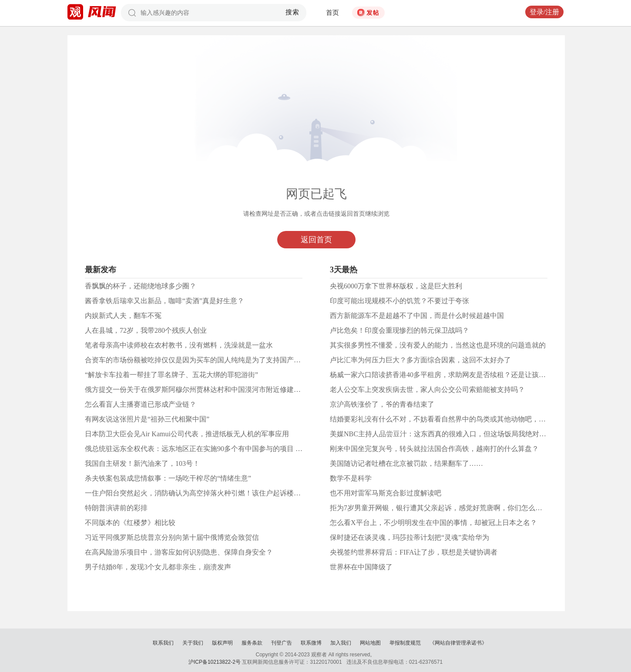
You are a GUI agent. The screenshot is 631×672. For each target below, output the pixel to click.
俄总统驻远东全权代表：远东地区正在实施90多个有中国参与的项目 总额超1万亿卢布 (216, 449)
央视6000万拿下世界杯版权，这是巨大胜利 (396, 286)
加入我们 (341, 643)
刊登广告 (282, 643)
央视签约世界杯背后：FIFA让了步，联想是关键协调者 (414, 552)
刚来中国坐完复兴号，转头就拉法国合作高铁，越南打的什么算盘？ (434, 449)
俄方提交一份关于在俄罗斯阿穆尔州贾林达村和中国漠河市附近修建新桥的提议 (207, 389)
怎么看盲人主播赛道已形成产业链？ (141, 404)
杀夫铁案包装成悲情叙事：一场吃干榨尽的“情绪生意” (168, 478)
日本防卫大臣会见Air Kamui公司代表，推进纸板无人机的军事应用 (187, 434)
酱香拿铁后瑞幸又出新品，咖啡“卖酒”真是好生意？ (164, 301)
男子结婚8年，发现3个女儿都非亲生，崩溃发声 (158, 567)
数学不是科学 (351, 478)
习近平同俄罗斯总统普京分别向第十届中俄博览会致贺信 (172, 537)
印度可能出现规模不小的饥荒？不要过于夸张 (399, 301)
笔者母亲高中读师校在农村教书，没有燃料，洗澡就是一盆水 (179, 345)
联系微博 (311, 643)
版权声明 (222, 643)
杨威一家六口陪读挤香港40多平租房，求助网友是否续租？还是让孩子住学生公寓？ (459, 375)
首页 (332, 13)
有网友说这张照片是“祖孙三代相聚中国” (147, 419)
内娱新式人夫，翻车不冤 (123, 316)
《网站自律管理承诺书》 (458, 643)
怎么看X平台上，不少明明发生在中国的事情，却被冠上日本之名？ (433, 523)
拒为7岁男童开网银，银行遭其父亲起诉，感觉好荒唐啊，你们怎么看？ (440, 508)
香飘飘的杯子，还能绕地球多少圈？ (141, 286)
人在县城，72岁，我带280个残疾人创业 (146, 330)
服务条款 (252, 643)
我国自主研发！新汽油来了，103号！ (142, 463)
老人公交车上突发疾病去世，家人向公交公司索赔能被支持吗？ (427, 389)
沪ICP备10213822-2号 (215, 662)
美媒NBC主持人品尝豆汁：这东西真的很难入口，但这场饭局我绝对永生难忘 (448, 434)
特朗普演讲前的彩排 (116, 508)
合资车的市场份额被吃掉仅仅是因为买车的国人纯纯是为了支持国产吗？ (196, 360)
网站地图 (370, 643)
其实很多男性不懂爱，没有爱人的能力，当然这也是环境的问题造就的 (438, 345)
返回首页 (316, 240)
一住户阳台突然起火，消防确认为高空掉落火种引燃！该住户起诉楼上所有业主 (207, 493)
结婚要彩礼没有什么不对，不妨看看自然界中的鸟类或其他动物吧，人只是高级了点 (459, 419)
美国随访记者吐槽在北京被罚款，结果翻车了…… (406, 463)
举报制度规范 (405, 643)
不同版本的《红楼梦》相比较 (130, 523)
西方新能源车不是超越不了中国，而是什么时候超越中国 (417, 316)
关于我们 (193, 643)
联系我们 (163, 643)
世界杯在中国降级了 (361, 567)
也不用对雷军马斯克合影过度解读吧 (386, 493)
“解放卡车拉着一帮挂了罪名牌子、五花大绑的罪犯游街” (171, 375)
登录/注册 (544, 12)
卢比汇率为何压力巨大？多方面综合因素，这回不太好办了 (420, 360)
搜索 (293, 12)
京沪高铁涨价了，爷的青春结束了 (382, 404)
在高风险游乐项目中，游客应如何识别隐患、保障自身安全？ (179, 552)
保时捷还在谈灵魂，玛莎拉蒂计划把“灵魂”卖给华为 (409, 537)
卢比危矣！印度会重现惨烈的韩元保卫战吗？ (399, 330)
